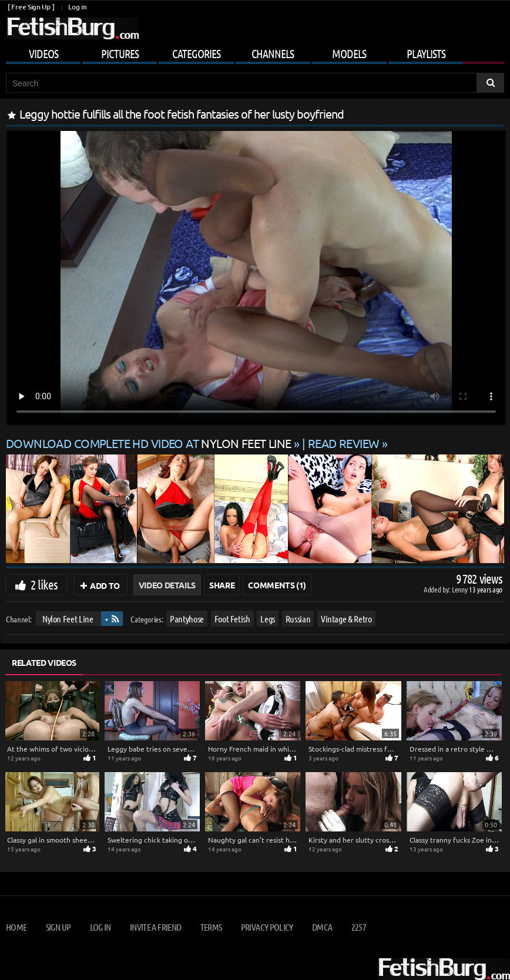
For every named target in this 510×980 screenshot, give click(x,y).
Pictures (120, 53)
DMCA (322, 927)
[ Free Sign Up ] (31, 7)
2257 (359, 927)
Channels (273, 53)
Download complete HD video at (150, 443)
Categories (196, 53)
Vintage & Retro (346, 619)
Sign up (58, 927)
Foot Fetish (232, 619)
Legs (268, 619)
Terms (211, 927)
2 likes (44, 584)
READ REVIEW (344, 443)
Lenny (460, 589)
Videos (43, 53)
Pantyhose (187, 619)
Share (222, 585)
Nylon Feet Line (68, 619)
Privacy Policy (267, 927)
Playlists (426, 53)
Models (349, 53)
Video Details (167, 585)
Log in (77, 7)
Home (16, 927)
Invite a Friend (155, 927)
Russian (298, 619)
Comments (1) (277, 585)
